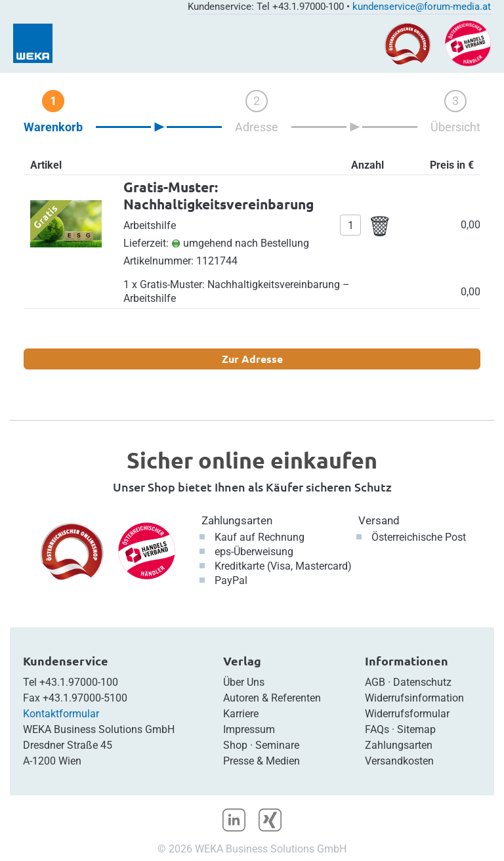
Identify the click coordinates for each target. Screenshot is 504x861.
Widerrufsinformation (414, 698)
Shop (235, 745)
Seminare (277, 745)
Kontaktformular (61, 714)
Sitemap (416, 729)
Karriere (241, 714)
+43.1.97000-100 (79, 682)
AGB (375, 682)
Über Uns (244, 682)
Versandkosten (399, 761)
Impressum (249, 729)
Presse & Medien (262, 761)
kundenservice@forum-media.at (422, 7)
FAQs (377, 729)
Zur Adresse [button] (252, 359)
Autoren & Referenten (272, 698)
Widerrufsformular (407, 714)
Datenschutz (422, 682)
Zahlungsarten (237, 520)
